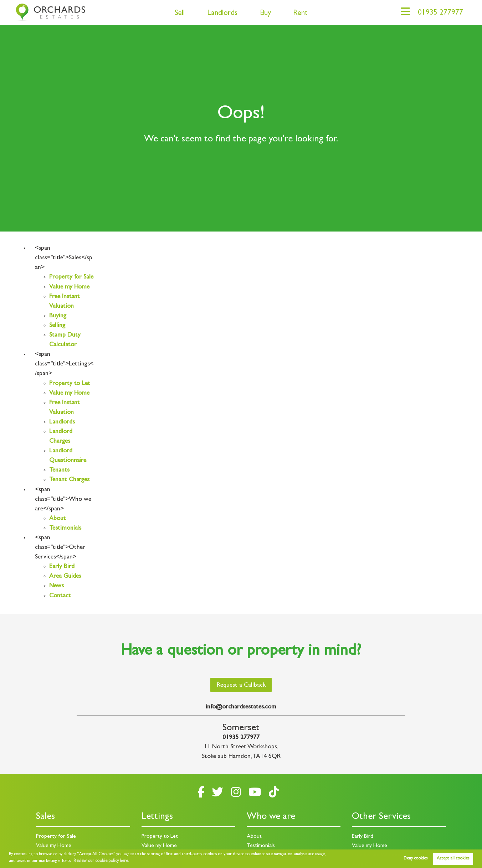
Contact (60, 596)
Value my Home (69, 287)
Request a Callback (241, 686)
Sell (180, 14)
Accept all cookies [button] (453, 859)
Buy (265, 14)
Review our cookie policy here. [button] (101, 861)
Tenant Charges (69, 480)
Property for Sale (71, 277)
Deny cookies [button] (416, 859)
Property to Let (70, 384)
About (58, 519)
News (57, 586)
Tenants (59, 471)
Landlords (222, 14)
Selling (57, 326)
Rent (300, 14)
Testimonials (65, 529)
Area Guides (65, 577)
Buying (58, 316)
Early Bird (62, 567)
